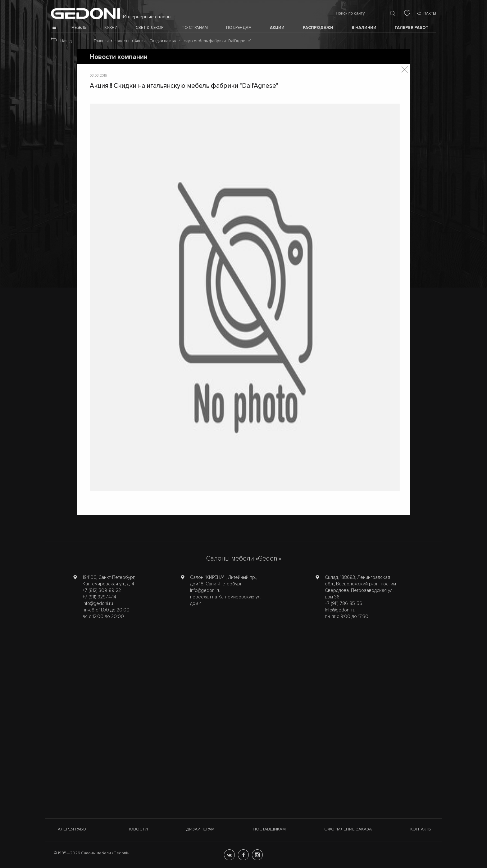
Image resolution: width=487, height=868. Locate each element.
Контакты (426, 13)
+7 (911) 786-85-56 (344, 603)
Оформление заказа (348, 829)
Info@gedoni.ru (98, 603)
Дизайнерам (200, 829)
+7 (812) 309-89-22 (102, 590)
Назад (66, 41)
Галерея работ (72, 829)
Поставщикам (269, 829)
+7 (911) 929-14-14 (99, 597)
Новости (137, 829)
